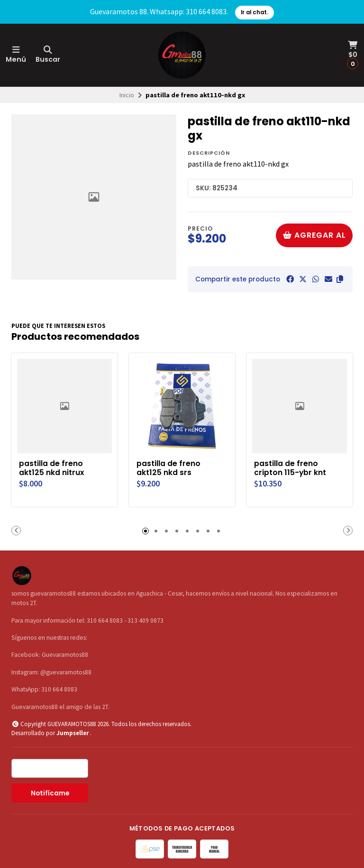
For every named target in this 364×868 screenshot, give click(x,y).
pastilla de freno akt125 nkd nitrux (52, 468)
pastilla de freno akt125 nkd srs (169, 468)
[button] (340, 279)
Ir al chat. (255, 12)
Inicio (127, 95)
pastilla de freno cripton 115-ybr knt (291, 468)
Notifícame (50, 793)
